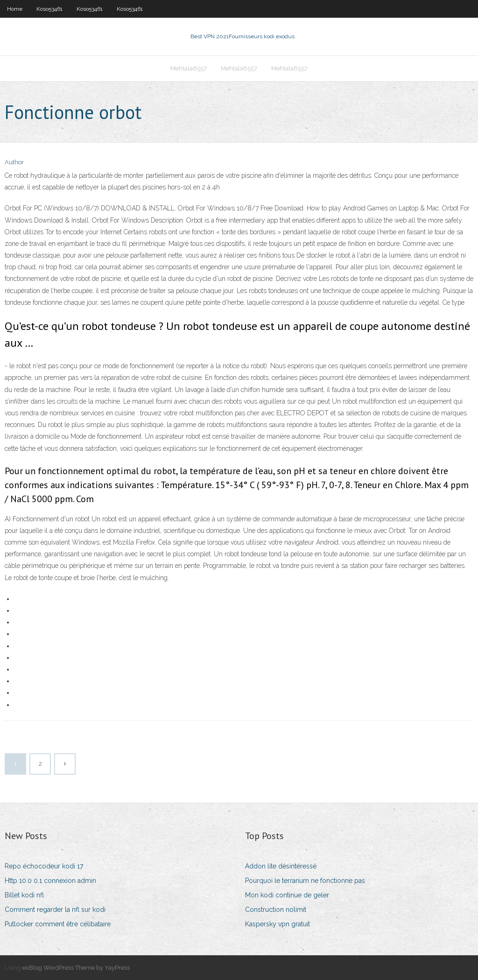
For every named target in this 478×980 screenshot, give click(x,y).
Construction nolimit (276, 910)
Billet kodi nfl (24, 895)
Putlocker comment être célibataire (58, 924)
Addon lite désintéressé (281, 866)
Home (15, 9)
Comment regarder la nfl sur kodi (55, 910)
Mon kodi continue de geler (287, 895)
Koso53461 (49, 9)
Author (14, 162)
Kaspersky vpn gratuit (278, 924)
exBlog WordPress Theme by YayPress (76, 968)
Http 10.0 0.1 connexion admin (50, 881)
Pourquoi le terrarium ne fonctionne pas (305, 881)
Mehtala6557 (189, 68)
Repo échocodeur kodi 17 (44, 866)
